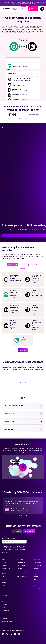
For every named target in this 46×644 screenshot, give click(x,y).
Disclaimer (4, 616)
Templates (20, 568)
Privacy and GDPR (6, 613)
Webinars (36, 577)
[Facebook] (3, 634)
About (3, 599)
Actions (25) (35, 265)
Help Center (37, 568)
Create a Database (17, 89)
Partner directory (22, 571)
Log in (23, 9)
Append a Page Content (18, 84)
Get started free (32, 9)
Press (3, 607)
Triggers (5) (24, 265)
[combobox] (8, 60)
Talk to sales (15, 9)
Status (3, 585)
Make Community (38, 565)
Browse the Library (30, 4)
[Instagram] (7, 634)
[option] (23, 66)
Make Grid (4, 574)
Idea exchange (21, 574)
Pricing (4, 577)
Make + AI (4, 565)
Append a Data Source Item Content (22, 79)
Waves (4, 588)
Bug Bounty (5, 619)
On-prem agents (38, 588)
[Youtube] (19, 634)
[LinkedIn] (15, 634)
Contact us (4, 605)
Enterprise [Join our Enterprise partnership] (4, 582)
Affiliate (35, 579)
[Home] (6, 9)
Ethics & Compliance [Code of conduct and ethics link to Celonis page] (7, 621)
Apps (3, 571)
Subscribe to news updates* (10, 538)
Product (4, 563)
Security (36, 585)
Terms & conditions (7, 610)
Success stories (21, 565)
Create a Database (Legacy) (20, 99)
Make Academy (38, 563)
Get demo (4, 579)
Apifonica (10, 26)
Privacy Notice (23, 549)
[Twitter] (11, 634)
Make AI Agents (6, 568)
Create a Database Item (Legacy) (21, 94)
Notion (17, 26)
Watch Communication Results (20, 65)
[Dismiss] (44, 3)
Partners (36, 582)
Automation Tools (22, 577)
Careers (4, 602)
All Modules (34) (12, 265)
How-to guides (21, 563)
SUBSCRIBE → (6, 553)
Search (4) (23, 268)
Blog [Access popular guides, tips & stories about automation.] (35, 574)
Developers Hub (38, 571)
